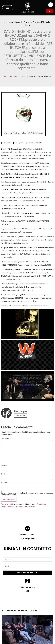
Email (4, 474)
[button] (8, 8)
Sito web (4, 483)
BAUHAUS (27, 149)
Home (6, 76)
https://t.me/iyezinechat (28, 539)
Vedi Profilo (21, 416)
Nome (4, 466)
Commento (6, 439)
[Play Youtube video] (27, 324)
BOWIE (36, 205)
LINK (28, 591)
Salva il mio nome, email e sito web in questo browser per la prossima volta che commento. (27, 494)
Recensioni (14, 76)
